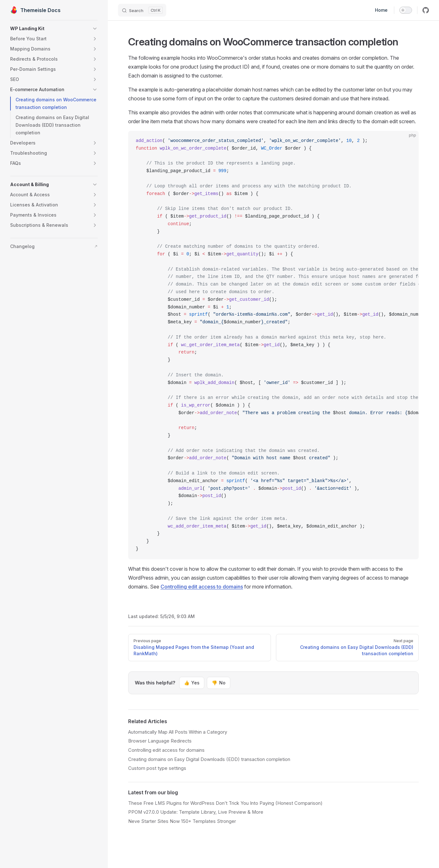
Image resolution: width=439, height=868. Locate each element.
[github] (426, 10)
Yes (192, 683)
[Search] (142, 10)
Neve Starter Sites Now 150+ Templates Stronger (182, 821)
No (218, 683)
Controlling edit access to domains (202, 587)
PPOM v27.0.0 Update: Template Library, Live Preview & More (196, 812)
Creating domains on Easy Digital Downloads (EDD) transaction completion (209, 759)
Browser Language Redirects (160, 741)
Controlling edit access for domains (166, 750)
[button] (54, 29)
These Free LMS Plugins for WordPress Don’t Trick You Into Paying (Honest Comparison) (225, 803)
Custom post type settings (157, 768)
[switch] (406, 10)
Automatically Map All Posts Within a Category (178, 732)
